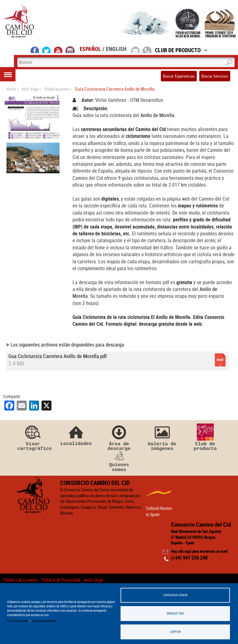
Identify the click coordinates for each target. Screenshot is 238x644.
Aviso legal (93, 580)
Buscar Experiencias (179, 76)
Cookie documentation (44, 621)
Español (90, 49)
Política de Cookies (18, 621)
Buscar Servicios (215, 76)
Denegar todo (175, 613)
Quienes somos (119, 462)
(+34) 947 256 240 (189, 558)
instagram (70, 50)
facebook (35, 50)
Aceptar (175, 632)
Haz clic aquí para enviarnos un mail (199, 551)
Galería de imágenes (162, 438)
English (116, 49)
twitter (46, 50)
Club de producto (205, 438)
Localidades (76, 435)
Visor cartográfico (33, 438)
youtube (58, 50)
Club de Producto (181, 50)
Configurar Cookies (175, 595)
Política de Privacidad (61, 580)
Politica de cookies (21, 580)
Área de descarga (119, 438)
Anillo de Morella (157, 115)
